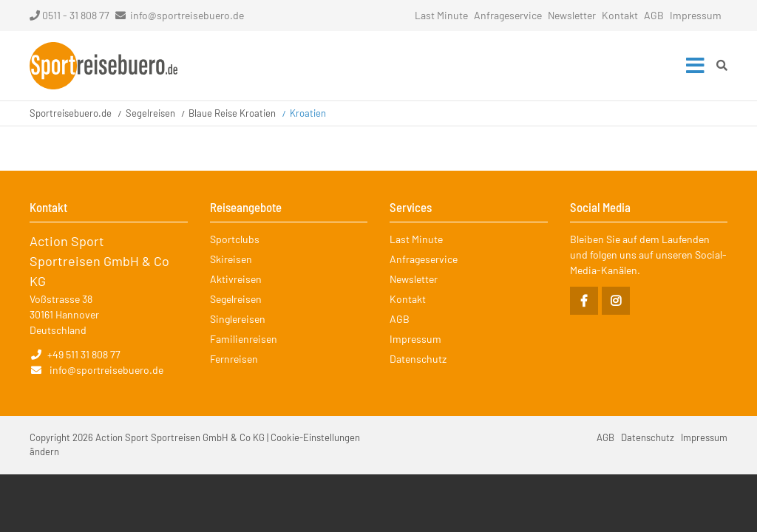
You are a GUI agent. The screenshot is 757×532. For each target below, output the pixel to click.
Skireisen (231, 259)
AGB (654, 15)
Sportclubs (235, 239)
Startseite (103, 66)
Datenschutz (418, 359)
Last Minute (441, 15)
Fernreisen (234, 359)
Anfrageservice (508, 15)
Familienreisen (244, 339)
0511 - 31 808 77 (69, 15)
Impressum (696, 15)
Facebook (584, 301)
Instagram (616, 301)
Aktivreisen (236, 279)
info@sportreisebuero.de (187, 15)
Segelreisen (150, 113)
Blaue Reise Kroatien (232, 113)
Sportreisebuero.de (71, 113)
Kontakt (620, 15)
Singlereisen (238, 319)
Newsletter (572, 15)
